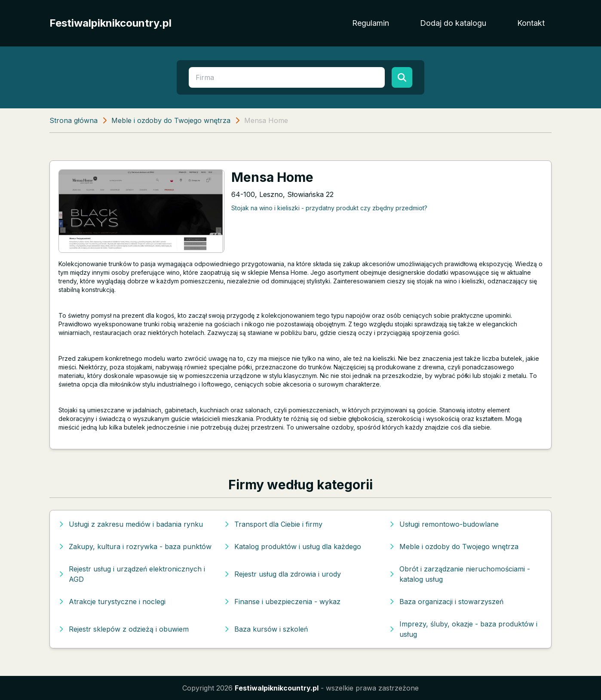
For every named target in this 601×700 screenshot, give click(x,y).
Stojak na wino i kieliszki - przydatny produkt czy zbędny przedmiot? (329, 208)
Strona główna (74, 120)
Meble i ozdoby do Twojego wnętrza (171, 120)
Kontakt (531, 23)
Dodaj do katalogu (453, 23)
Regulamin (371, 23)
